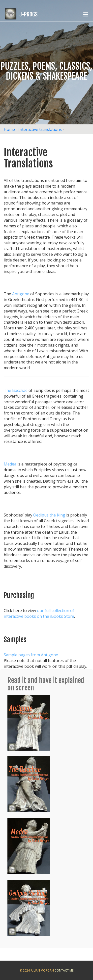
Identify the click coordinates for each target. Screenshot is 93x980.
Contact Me (64, 970)
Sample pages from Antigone (31, 655)
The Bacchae (16, 390)
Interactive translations (40, 129)
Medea (10, 464)
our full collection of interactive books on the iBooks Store (39, 613)
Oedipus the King (49, 515)
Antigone (21, 294)
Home (9, 129)
